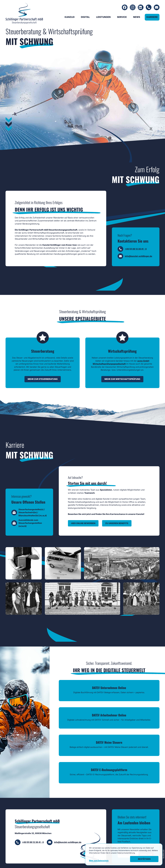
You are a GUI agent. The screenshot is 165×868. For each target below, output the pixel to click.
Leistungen (103, 17)
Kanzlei (70, 17)
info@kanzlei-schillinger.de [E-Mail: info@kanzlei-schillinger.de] (138, 265)
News (137, 17)
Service (122, 17)
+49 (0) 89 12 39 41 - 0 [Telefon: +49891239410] (136, 258)
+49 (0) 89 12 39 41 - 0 (33, 833)
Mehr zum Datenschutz (99, 861)
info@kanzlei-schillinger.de (68, 833)
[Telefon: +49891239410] (149, 8)
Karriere (152, 17)
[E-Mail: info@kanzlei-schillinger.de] (157, 8)
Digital (85, 17)
